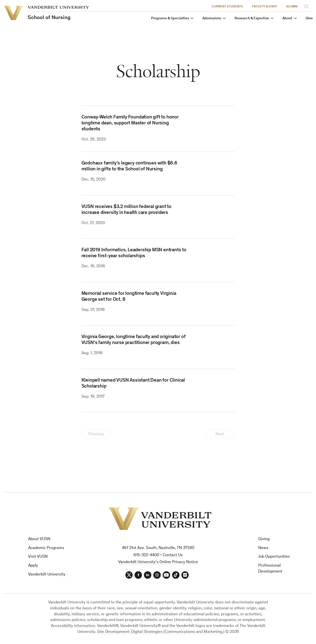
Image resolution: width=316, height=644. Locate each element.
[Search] (307, 6)
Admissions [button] (212, 18)
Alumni (292, 7)
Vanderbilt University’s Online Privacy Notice (158, 562)
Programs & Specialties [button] (170, 18)
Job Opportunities (274, 557)
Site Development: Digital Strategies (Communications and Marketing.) (161, 632)
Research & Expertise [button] (252, 18)
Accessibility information (73, 626)
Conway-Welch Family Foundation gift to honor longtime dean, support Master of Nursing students (130, 123)
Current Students (227, 7)
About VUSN (39, 539)
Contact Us (173, 555)
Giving (264, 539)
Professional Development (270, 569)
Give (309, 18)
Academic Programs (46, 548)
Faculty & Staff (265, 7)
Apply (33, 566)
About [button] (287, 18)
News (263, 548)
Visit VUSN (38, 557)
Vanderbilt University (47, 575)
